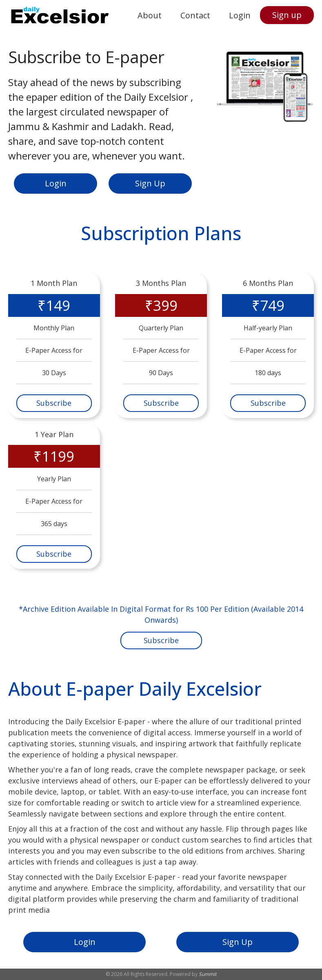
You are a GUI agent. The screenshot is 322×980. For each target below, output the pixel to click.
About (150, 15)
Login (240, 15)
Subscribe (54, 403)
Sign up (287, 15)
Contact (195, 15)
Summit (208, 974)
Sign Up (150, 183)
